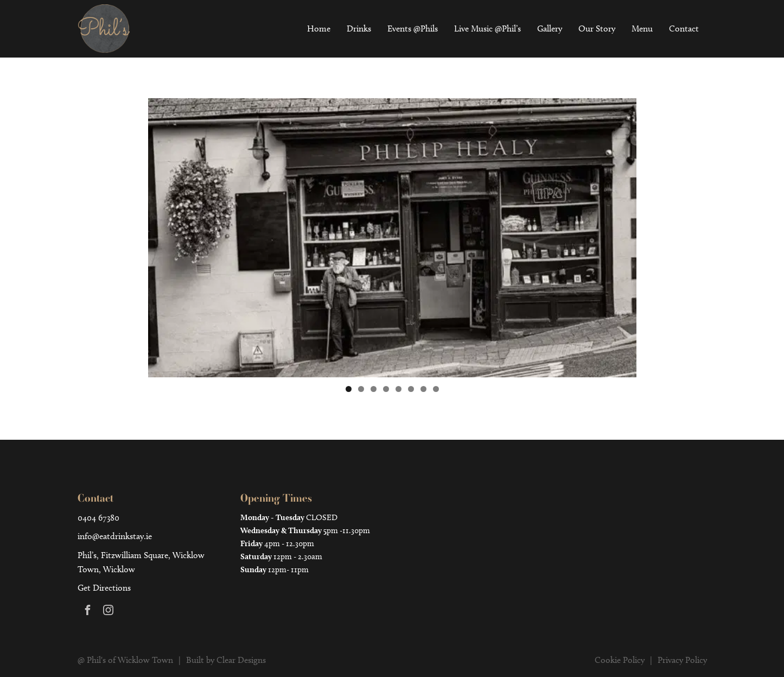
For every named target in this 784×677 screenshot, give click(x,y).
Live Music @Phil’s (487, 29)
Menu (642, 29)
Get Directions (104, 588)
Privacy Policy (682, 660)
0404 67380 (98, 518)
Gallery (550, 29)
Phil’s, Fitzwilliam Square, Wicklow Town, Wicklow (141, 562)
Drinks (359, 29)
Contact (684, 29)
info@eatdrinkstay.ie (115, 536)
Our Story (597, 29)
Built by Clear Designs (226, 660)
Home (319, 29)
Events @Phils (413, 29)
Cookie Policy (620, 660)
